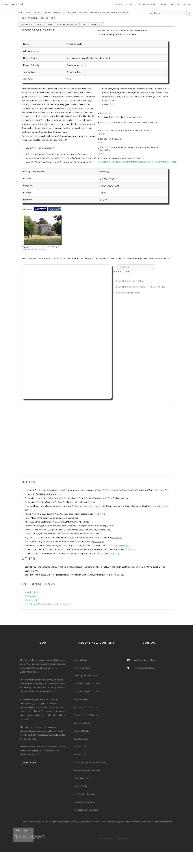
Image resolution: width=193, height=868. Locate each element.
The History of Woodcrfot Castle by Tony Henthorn (47, 604)
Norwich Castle (81, 786)
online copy (116, 538)
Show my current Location (128, 293)
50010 (100, 142)
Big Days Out (31, 596)
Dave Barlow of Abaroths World (41, 247)
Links (25, 826)
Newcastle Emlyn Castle (85, 802)
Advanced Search (139, 822)
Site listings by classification (57, 822)
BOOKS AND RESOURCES (67, 24)
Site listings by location (33, 822)
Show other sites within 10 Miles (130, 287)
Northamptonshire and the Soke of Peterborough (103, 13)
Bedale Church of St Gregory (87, 715)
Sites (129, 5)
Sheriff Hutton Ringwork (84, 794)
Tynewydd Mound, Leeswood (87, 684)
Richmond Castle (81, 731)
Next (53, 18)
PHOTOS (40, 24)
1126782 (101, 134)
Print (129, 272)
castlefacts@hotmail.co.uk (145, 660)
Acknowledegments (163, 822)
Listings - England (43, 13)
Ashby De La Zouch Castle (86, 707)
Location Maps (146, 5)
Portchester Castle (82, 668)
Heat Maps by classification (118, 822)
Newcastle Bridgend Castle (86, 810)
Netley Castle (80, 755)
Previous (44, 18)
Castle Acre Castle (82, 778)
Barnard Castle (80, 699)
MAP (50, 24)
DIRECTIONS (96, 24)
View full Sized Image (37, 249)
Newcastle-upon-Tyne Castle (87, 770)
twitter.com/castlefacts (144, 668)
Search (175, 5)
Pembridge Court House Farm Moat (90, 763)
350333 (101, 153)
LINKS (84, 24)
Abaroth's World (32, 592)
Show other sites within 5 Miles (130, 281)
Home (119, 5)
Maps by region (77, 822)
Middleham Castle (82, 723)
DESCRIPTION (26, 24)
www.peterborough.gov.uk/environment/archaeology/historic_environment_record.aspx (137, 162)
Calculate (118, 272)
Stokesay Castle (81, 739)
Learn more (29, 763)
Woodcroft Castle (28, 18)
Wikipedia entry (32, 600)
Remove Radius (158, 287)
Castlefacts (13, 5)
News (187, 5)
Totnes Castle (80, 747)
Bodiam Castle (80, 660)
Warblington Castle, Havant (86, 676)
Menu (29, 13)
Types (163, 5)
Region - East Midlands (65, 13)
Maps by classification (95, 822)
